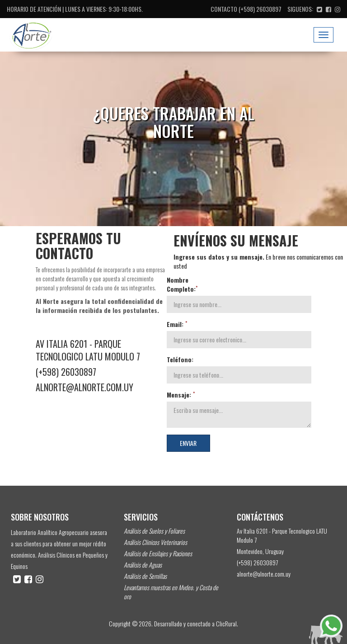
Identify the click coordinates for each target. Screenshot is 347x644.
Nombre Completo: (182, 284)
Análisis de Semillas (145, 576)
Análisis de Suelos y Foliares (154, 531)
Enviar (188, 443)
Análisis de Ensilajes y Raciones (158, 553)
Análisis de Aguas (143, 565)
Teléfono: (180, 360)
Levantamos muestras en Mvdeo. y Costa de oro (171, 592)
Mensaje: (181, 395)
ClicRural (226, 623)
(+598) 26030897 (260, 9)
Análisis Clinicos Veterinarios (155, 542)
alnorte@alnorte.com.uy (84, 387)
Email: (177, 324)
